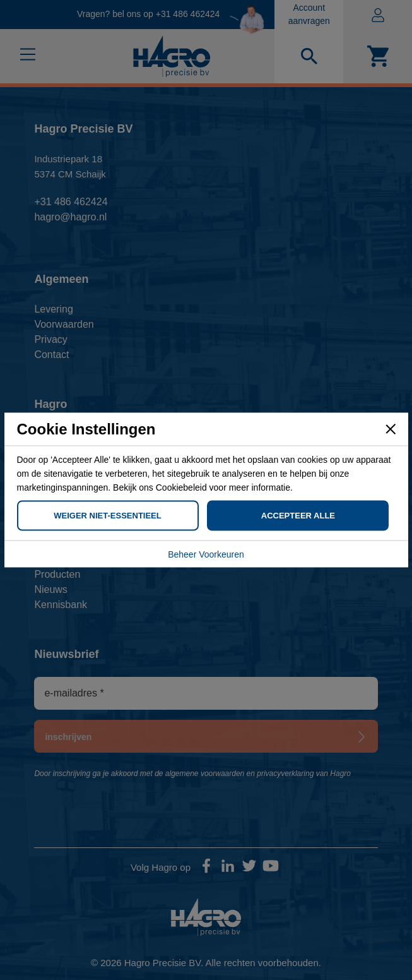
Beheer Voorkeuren (206, 554)
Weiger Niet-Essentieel (107, 516)
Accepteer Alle (298, 516)
